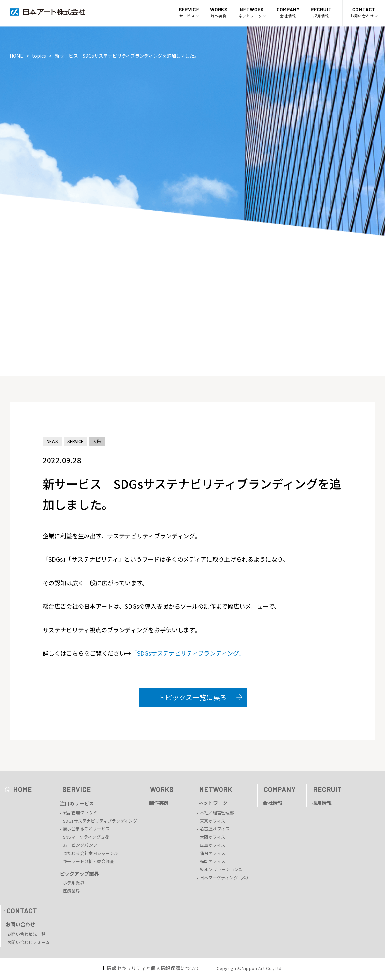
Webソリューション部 (221, 869)
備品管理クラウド (80, 813)
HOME (16, 56)
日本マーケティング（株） (225, 877)
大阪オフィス (213, 837)
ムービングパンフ (80, 845)
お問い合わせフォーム (29, 942)
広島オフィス (213, 845)
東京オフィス (213, 821)
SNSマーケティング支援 (86, 837)
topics (39, 56)
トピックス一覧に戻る (192, 697)
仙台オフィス (213, 853)
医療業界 (71, 891)
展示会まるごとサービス (86, 829)
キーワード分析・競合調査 (88, 861)
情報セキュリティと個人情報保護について (153, 968)
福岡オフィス (213, 861)
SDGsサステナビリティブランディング (100, 821)
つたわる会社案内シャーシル (91, 853)
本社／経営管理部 (217, 813)
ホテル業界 (74, 883)
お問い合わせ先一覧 (26, 934)
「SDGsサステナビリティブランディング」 (188, 653)
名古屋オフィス (215, 829)
